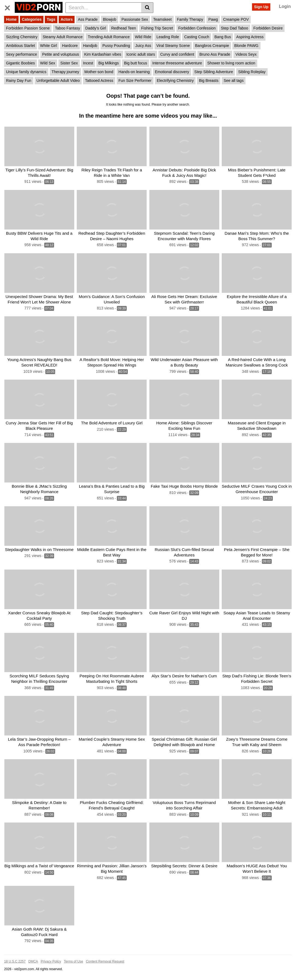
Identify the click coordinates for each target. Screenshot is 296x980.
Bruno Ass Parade (215, 54)
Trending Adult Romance (109, 37)
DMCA (33, 959)
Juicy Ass (143, 46)
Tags (51, 19)
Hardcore (70, 46)
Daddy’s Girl (96, 28)
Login (285, 6)
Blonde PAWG (246, 46)
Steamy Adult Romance (63, 37)
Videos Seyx (246, 54)
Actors (67, 19)
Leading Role (168, 37)
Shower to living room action (231, 63)
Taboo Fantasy (67, 28)
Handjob (90, 46)
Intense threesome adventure (177, 63)
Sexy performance (22, 54)
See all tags (234, 81)
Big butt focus (136, 63)
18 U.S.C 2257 (15, 959)
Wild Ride (143, 37)
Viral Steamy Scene (173, 46)
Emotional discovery (172, 72)
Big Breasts (209, 81)
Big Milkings (109, 63)
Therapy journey (65, 72)
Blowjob (110, 19)
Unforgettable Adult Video (58, 81)
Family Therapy (190, 19)
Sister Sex (69, 63)
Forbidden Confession (197, 28)
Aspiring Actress (250, 37)
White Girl (48, 46)
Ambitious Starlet (20, 46)
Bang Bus (223, 37)
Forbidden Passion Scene (28, 28)
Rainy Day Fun (19, 81)
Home (11, 19)
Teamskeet (162, 19)
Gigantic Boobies (20, 63)
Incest (88, 63)
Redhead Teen (124, 28)
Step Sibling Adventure (214, 72)
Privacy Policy (51, 959)
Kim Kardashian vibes (103, 54)
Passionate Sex (135, 19)
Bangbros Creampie (212, 46)
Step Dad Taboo (235, 28)
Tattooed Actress (99, 81)
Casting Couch (197, 37)
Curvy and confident (177, 54)
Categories (32, 19)
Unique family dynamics (26, 72)
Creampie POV (236, 19)
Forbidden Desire (268, 28)
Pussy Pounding (116, 46)
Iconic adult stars (141, 54)
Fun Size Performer (135, 81)
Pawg (213, 19)
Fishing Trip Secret (157, 28)
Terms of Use (74, 959)
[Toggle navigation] (9, 7)
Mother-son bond (99, 72)
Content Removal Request (105, 959)
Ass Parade (88, 19)
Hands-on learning (134, 72)
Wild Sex (48, 63)
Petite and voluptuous (61, 54)
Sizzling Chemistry (22, 37)
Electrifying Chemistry (175, 81)
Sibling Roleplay (252, 72)
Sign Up (261, 7)
